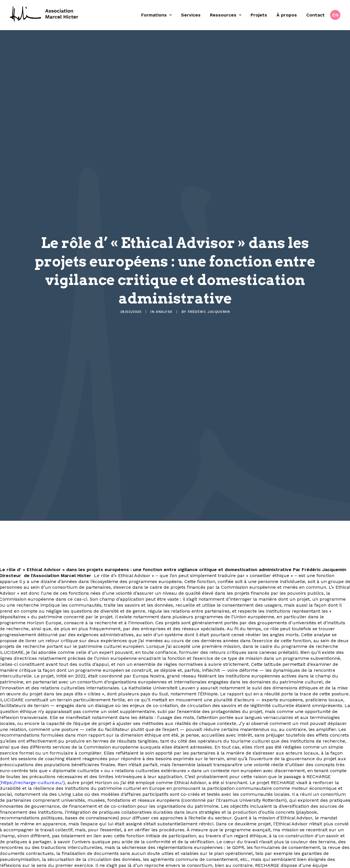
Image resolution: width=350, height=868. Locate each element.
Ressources (226, 15)
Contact (315, 15)
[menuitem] (158, 15)
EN (336, 15)
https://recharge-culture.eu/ (32, 771)
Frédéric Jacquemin (209, 284)
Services (191, 15)
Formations (156, 15)
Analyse (164, 284)
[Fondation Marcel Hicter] (44, 14)
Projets (259, 15)
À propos (287, 15)
